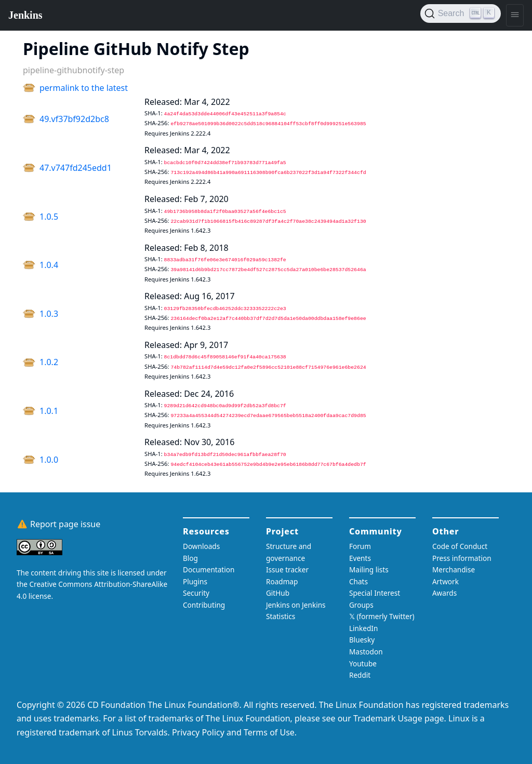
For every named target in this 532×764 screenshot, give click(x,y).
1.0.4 (49, 265)
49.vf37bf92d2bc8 (74, 119)
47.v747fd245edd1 (76, 168)
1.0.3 (49, 314)
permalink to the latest (84, 88)
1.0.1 (49, 411)
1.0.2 (49, 362)
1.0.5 (49, 217)
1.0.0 (49, 460)
